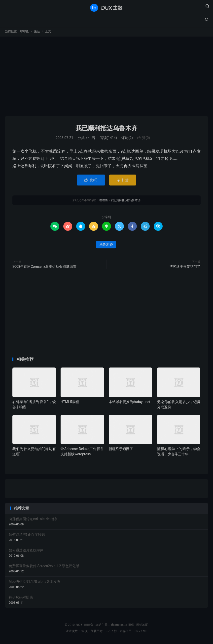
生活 (37, 32)
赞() (144, 139)
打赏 (123, 181)
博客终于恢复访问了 (185, 267)
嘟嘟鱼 (106, 8)
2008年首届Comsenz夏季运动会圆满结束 (44, 267)
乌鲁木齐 (106, 245)
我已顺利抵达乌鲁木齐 (106, 129)
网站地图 (142, 626)
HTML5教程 (70, 403)
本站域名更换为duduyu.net (129, 403)
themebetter (119, 626)
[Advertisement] (106, 77)
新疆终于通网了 (121, 450)
